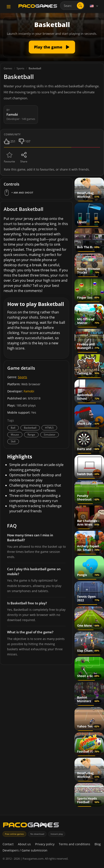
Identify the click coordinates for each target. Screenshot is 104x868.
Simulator (50, 435)
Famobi (29, 391)
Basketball (30, 428)
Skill (13, 441)
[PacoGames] (31, 826)
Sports (23, 377)
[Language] (94, 6)
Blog (98, 844)
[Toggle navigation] (9, 7)
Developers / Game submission (25, 850)
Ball (13, 428)
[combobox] (72, 6)
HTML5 (49, 428)
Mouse (15, 435)
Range (31, 435)
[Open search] (80, 6)
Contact (8, 844)
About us (24, 844)
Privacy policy (45, 844)
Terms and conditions (75, 844)
